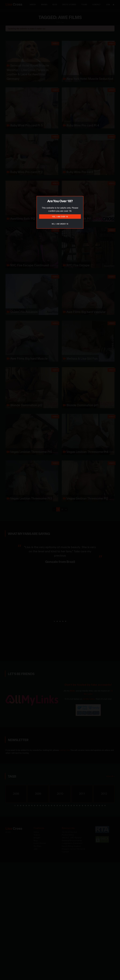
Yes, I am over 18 (60, 216)
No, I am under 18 (60, 224)
